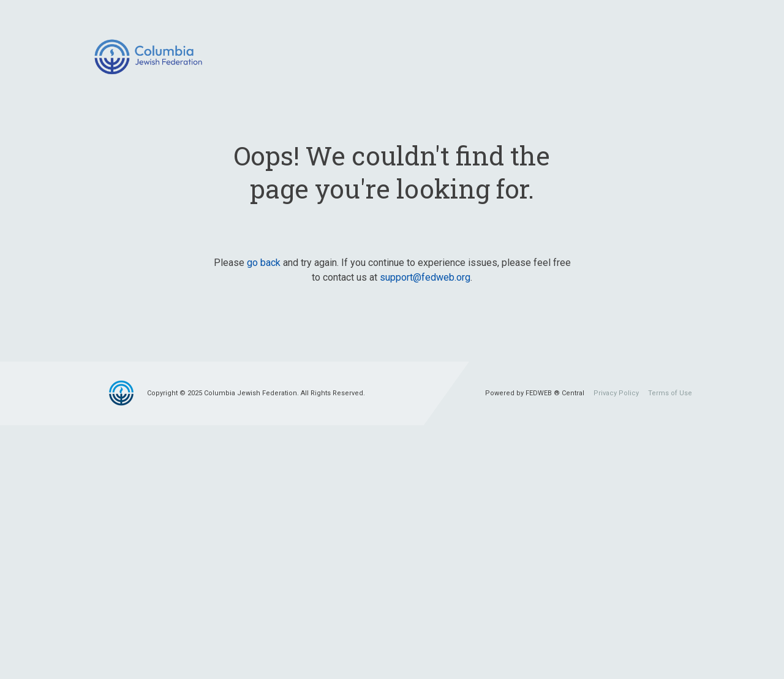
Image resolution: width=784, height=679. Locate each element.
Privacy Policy (616, 393)
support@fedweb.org (425, 277)
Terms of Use (670, 393)
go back (264, 263)
